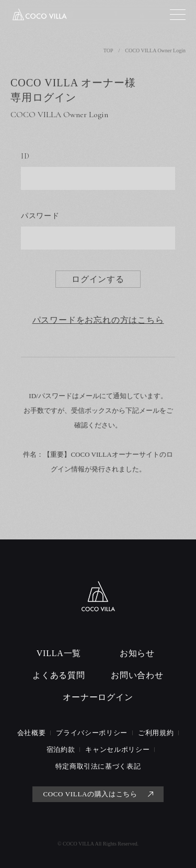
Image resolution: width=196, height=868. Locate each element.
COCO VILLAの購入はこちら (90, 794)
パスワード (40, 216)
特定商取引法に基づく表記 (98, 766)
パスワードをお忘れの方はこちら (98, 320)
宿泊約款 (61, 749)
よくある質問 (59, 675)
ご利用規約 (156, 733)
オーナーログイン (98, 697)
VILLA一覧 (59, 653)
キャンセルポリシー (117, 749)
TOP (108, 50)
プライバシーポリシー (92, 733)
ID (25, 156)
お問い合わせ (137, 675)
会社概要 (32, 733)
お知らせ (137, 653)
